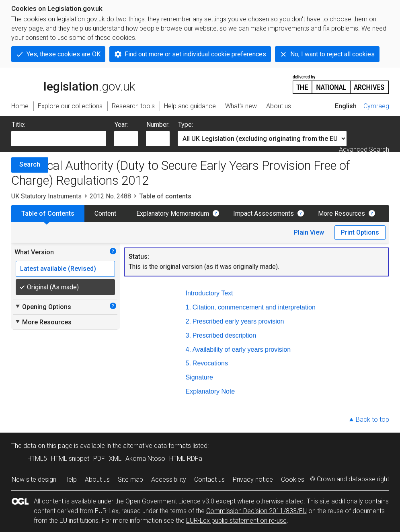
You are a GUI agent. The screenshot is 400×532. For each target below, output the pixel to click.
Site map (130, 479)
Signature (200, 377)
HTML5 (37, 459)
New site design (34, 479)
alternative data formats (157, 446)
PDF (99, 459)
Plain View (309, 232)
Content (105, 213)
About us (97, 479)
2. (188, 321)
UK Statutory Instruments (46, 196)
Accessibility (169, 479)
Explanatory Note (210, 391)
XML (115, 459)
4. (188, 350)
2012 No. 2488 (110, 196)
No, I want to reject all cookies (332, 54)
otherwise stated (280, 501)
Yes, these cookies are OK (64, 54)
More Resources (342, 213)
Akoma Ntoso (145, 459)
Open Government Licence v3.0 (170, 501)
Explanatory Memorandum (173, 213)
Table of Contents (48, 213)
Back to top (372, 420)
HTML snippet (70, 459)
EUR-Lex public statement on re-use (236, 521)
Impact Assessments (264, 213)
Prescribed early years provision (238, 321)
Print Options (360, 232)
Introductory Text (209, 293)
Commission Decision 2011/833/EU (256, 511)
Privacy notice (253, 479)
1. (188, 307)
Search (30, 164)
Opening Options (43, 307)
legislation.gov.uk (73, 84)
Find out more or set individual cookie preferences (195, 54)
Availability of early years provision (242, 350)
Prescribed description (224, 335)
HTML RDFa (186, 459)
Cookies (293, 479)
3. (188, 335)
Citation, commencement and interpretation (254, 307)
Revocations (210, 363)
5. (188, 363)
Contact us (209, 479)
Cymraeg (376, 106)
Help (71, 479)
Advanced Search (364, 149)
